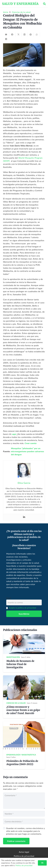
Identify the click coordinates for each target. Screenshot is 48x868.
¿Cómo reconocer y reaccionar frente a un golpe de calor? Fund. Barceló (23, 710)
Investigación (13, 657)
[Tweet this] (18, 35)
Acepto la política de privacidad (22, 608)
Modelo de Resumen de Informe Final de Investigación (20, 664)
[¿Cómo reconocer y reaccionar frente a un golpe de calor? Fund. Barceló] (24, 677)
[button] (44, 4)
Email (9, 598)
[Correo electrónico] (24, 822)
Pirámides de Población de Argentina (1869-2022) (22, 763)
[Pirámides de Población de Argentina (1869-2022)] (24, 723)
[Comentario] (24, 801)
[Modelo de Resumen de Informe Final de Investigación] (24, 636)
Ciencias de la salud (16, 703)
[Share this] (12, 35)
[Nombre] (24, 814)
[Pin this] (31, 35)
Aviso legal (24, 852)
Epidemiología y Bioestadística (21, 755)
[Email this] (6, 35)
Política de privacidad (24, 856)
